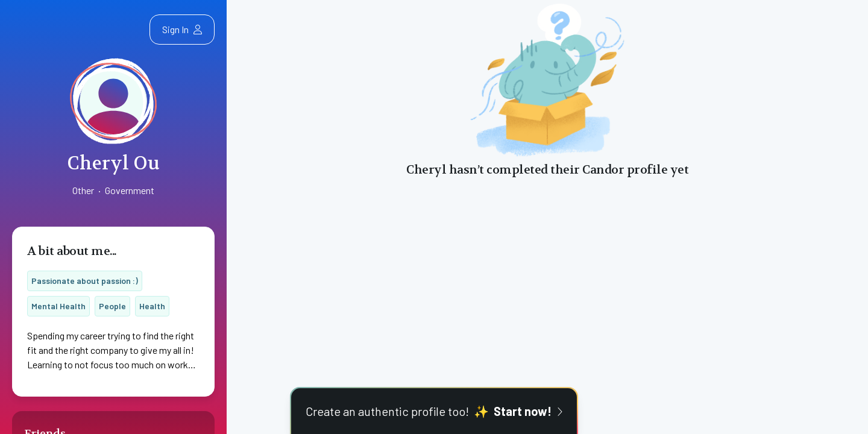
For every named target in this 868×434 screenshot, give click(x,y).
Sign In (182, 29)
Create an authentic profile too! (434, 411)
